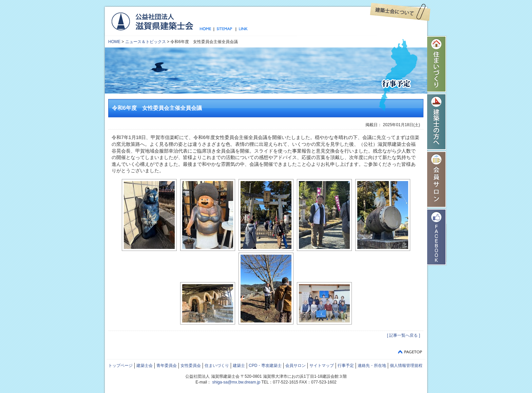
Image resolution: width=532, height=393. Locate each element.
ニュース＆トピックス (146, 42)
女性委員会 (191, 366)
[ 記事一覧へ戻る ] (404, 335)
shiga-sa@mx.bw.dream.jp (236, 382)
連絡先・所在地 (372, 366)
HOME (114, 42)
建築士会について (400, 12)
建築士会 (145, 366)
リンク (242, 29)
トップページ (207, 29)
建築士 (239, 366)
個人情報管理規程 (406, 366)
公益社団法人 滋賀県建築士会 (152, 21)
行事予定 (346, 366)
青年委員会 (167, 366)
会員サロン (437, 179)
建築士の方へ (437, 122)
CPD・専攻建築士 (265, 366)
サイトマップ (225, 29)
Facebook (437, 237)
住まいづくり (437, 64)
